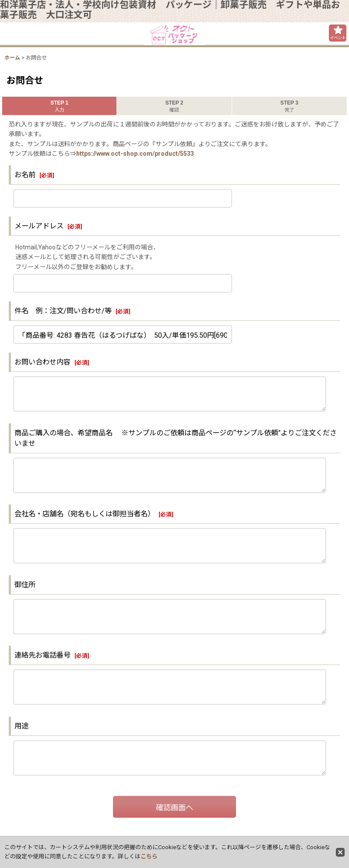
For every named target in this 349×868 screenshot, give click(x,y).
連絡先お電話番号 (42, 655)
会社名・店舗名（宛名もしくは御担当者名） (85, 514)
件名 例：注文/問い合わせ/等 (63, 311)
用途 (21, 726)
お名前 (25, 175)
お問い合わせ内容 (42, 362)
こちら (149, 856)
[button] (338, 33)
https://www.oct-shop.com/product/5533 (135, 154)
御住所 (28, 585)
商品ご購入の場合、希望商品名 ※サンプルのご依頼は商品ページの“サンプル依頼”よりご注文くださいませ (176, 438)
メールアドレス (39, 226)
